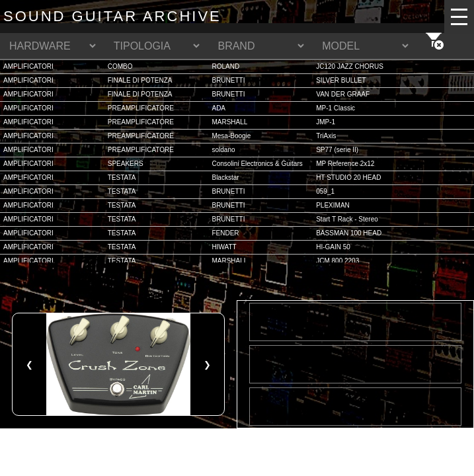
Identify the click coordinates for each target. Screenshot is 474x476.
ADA (218, 108)
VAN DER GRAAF (343, 94)
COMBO (120, 66)
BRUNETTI (228, 80)
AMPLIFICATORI (28, 66)
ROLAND (225, 66)
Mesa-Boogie (231, 136)
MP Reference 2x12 (345, 164)
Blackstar (225, 178)
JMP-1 (326, 122)
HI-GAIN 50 (333, 247)
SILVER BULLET (341, 80)
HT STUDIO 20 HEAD (348, 178)
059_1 (325, 191)
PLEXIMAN (333, 205)
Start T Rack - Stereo (347, 219)
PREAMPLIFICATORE (141, 108)
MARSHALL (229, 122)
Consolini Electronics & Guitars (257, 164)
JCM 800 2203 (337, 261)
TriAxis (326, 136)
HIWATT (224, 247)
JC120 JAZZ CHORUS (350, 66)
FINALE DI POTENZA (140, 80)
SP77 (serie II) (337, 150)
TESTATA (122, 178)
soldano (223, 150)
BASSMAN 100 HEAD (349, 233)
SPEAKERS (126, 164)
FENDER (225, 233)
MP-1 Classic (336, 108)
